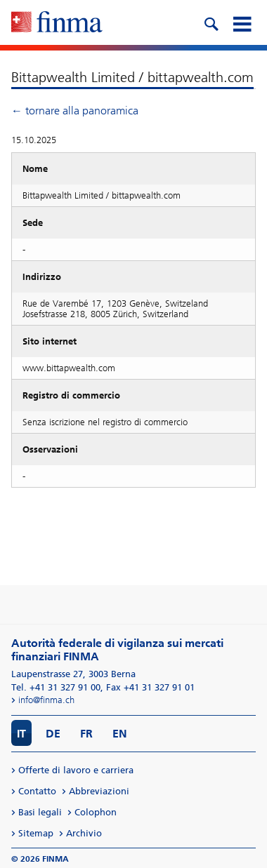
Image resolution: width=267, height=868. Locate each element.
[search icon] (211, 22)
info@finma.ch (46, 700)
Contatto (37, 791)
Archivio (84, 833)
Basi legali (40, 812)
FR (86, 734)
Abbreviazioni (99, 791)
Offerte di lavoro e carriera (76, 770)
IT (21, 734)
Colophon (96, 812)
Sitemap (36, 833)
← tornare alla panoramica (75, 111)
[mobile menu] (242, 22)
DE (53, 734)
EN (120, 734)
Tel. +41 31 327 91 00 (56, 687)
